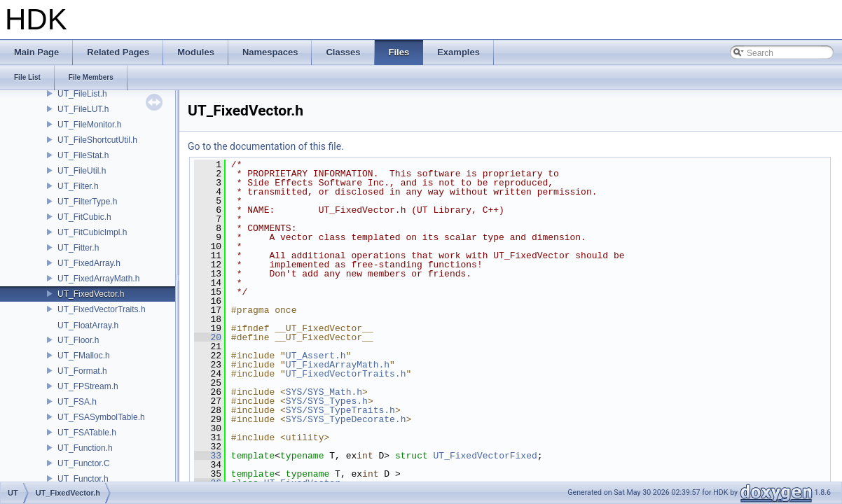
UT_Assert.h (316, 356)
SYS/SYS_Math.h (324, 392)
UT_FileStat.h (83, 155)
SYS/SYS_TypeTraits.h (340, 410)
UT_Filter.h (78, 186)
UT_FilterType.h (87, 202)
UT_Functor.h (83, 479)
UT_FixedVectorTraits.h (102, 309)
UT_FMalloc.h (84, 356)
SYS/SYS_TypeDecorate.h (346, 419)
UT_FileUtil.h (82, 171)
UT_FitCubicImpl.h (92, 232)
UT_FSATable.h (87, 433)
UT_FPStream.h (88, 386)
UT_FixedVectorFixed (485, 456)
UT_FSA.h (77, 402)
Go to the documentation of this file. (266, 146)
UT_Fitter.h (78, 248)
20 (208, 337)
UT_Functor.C (84, 463)
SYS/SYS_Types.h (327, 401)
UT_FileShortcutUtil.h (97, 140)
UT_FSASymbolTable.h (101, 417)
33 (208, 456)
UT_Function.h (85, 448)
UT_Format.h (82, 371)
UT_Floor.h (78, 340)
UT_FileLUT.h (83, 109)
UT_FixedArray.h (89, 263)
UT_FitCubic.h (84, 217)
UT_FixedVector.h (91, 294)
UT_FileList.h (82, 94)
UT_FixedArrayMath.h (98, 279)
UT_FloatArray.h (88, 325)
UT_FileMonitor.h (89, 125)
